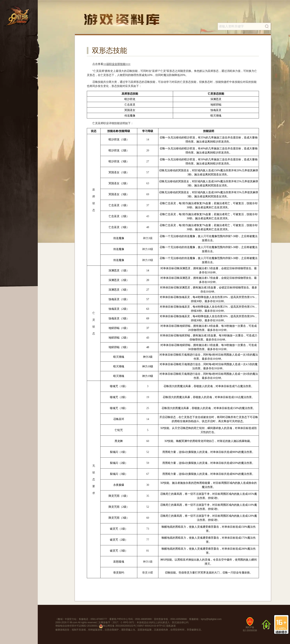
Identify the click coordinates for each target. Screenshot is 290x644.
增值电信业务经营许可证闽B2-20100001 (76, 626)
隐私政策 (171, 626)
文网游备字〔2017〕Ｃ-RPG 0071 (116, 622)
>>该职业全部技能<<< (117, 64)
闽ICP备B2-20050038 (250, 626)
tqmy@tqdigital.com (211, 619)
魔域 (60, 619)
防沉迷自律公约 (180, 622)
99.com (73, 622)
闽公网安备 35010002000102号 (117, 626)
